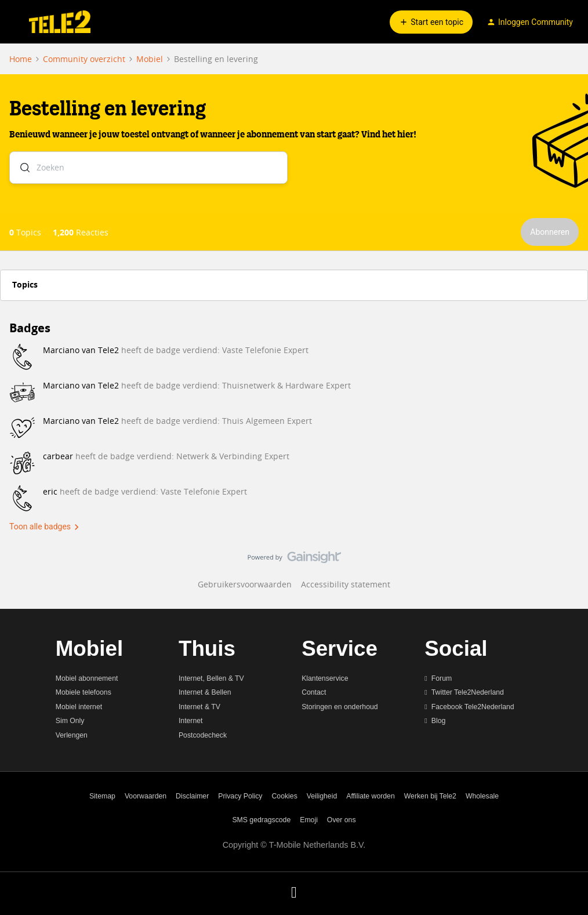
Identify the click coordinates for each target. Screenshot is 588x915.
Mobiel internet (79, 707)
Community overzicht (84, 59)
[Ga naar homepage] (60, 22)
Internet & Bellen (205, 692)
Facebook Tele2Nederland (473, 707)
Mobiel (150, 59)
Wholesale (482, 796)
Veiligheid (322, 796)
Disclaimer (192, 796)
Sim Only (70, 721)
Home (21, 59)
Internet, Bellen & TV (211, 678)
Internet (191, 721)
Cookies (285, 796)
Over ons (342, 820)
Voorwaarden (146, 796)
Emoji (309, 820)
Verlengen (72, 735)
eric (50, 491)
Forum (442, 678)
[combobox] (148, 170)
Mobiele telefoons (84, 692)
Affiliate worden (371, 796)
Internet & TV (199, 707)
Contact (314, 692)
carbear (58, 456)
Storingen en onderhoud (340, 707)
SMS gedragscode (261, 820)
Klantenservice (325, 678)
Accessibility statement (346, 584)
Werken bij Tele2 (430, 796)
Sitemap (102, 796)
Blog (439, 721)
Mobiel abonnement (87, 678)
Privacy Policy (240, 796)
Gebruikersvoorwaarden (245, 584)
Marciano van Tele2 (81, 350)
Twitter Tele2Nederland (468, 692)
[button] (13, 24)
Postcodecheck (203, 735)
